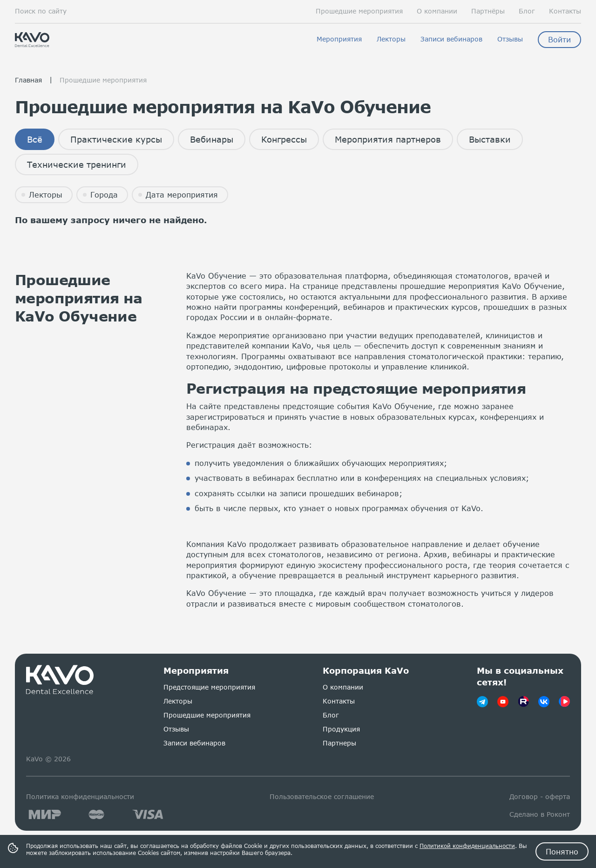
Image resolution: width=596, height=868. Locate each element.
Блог (527, 11)
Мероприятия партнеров (388, 139)
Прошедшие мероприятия (359, 11)
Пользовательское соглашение (322, 796)
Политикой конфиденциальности (467, 846)
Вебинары (212, 139)
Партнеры (339, 743)
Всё (35, 139)
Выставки (490, 139)
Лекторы (391, 39)
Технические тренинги (77, 164)
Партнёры (488, 11)
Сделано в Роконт (540, 814)
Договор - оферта (540, 796)
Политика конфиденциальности (80, 796)
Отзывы (510, 39)
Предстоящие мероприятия (209, 687)
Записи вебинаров (451, 39)
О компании (437, 11)
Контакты (565, 11)
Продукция (341, 729)
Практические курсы (116, 139)
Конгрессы (284, 139)
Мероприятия (339, 39)
